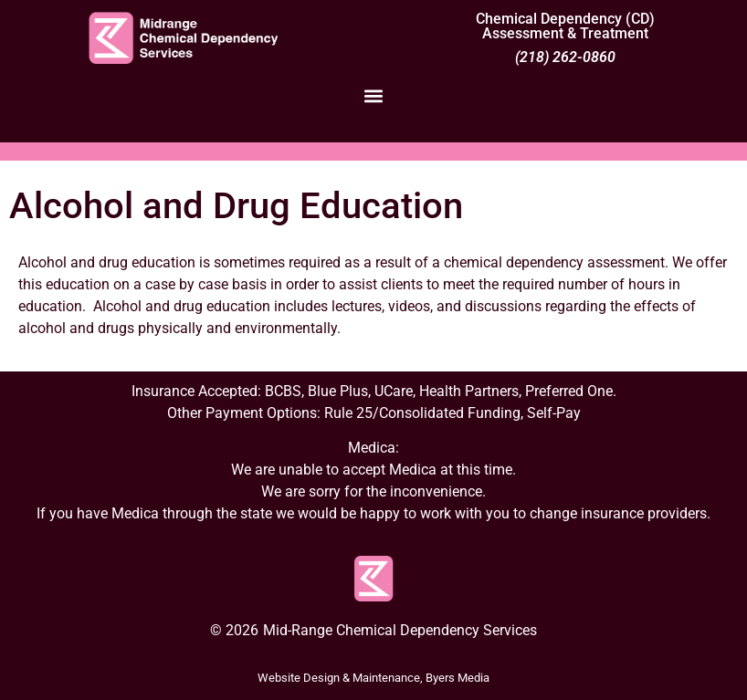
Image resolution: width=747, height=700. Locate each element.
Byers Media (458, 678)
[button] (374, 95)
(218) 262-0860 (565, 57)
